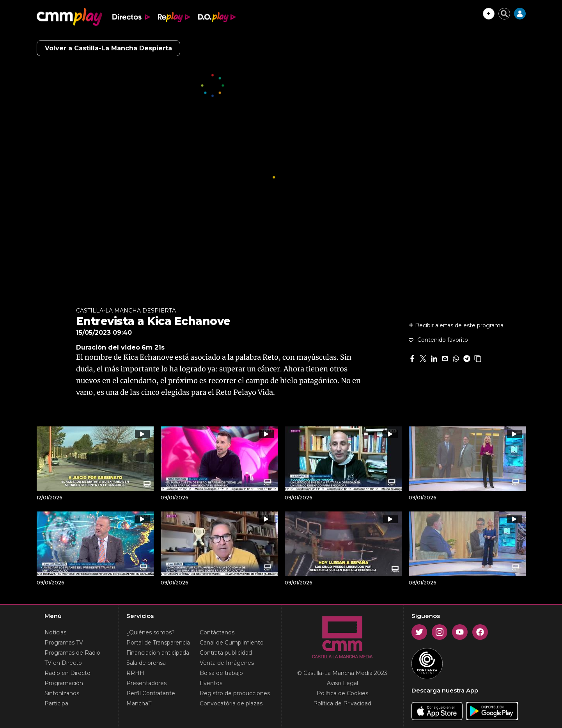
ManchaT (139, 703)
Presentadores (146, 683)
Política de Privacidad (342, 703)
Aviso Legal (342, 683)
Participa (56, 703)
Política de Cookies (342, 693)
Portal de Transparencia (158, 643)
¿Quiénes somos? (151, 632)
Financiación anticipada (158, 653)
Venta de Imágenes (227, 663)
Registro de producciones (235, 693)
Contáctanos (217, 632)
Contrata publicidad (226, 653)
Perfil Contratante (151, 693)
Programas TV (64, 643)
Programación (64, 683)
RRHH (135, 673)
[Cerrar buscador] (504, 14)
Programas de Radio (72, 653)
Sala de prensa (146, 663)
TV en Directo (63, 663)
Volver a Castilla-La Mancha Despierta (108, 48)
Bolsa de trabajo (221, 673)
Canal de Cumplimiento (232, 643)
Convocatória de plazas (231, 703)
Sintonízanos (62, 693)
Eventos (211, 683)
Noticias (55, 632)
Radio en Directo (67, 673)
